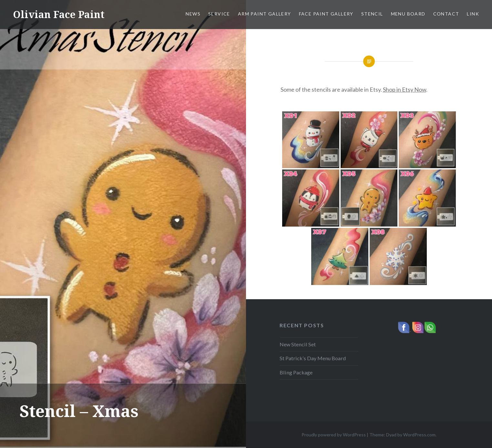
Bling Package (296, 372)
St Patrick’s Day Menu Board (313, 358)
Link (473, 14)
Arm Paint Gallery (265, 14)
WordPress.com (419, 435)
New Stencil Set (298, 344)
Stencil (372, 14)
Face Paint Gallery (326, 14)
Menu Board (408, 14)
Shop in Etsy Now (405, 89)
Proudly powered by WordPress (334, 435)
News (193, 14)
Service (219, 14)
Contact (446, 14)
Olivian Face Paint (59, 14)
